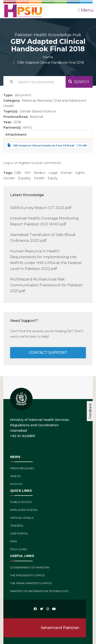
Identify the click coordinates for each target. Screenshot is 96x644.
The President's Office (28, 575)
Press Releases (22, 468)
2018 (17, 122)
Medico (40, 173)
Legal (53, 173)
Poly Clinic (19, 549)
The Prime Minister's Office (31, 583)
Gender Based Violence (38, 111)
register (24, 163)
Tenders (17, 526)
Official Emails (22, 518)
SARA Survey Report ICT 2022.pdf (41, 208)
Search (79, 82)
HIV (28, 173)
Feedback (90, 411)
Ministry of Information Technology (39, 591)
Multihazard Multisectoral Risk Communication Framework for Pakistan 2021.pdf (46, 285)
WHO (27, 128)
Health (39, 178)
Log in (8, 163)
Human (66, 173)
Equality (25, 178)
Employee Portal (24, 510)
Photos (16, 484)
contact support (48, 353)
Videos (15, 476)
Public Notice (21, 502)
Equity (53, 178)
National (36, 117)
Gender (9, 178)
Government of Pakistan (30, 567)
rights (80, 173)
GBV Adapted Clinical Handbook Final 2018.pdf (44, 146)
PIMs (13, 541)
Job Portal (19, 533)
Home (48, 57)
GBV (18, 173)
